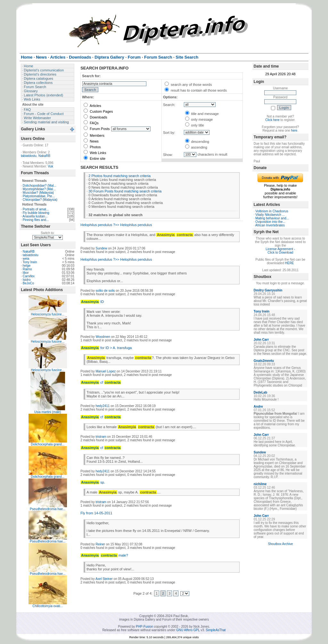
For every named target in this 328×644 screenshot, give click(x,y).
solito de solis (105, 291)
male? (104, 555)
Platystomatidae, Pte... (39, 196)
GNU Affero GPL (188, 630)
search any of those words (188, 85)
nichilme (260, 484)
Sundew (101, 248)
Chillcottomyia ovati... (47, 606)
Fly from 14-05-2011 (96, 513)
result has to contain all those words (196, 90)
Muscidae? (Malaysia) (38, 193)
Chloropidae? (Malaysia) (40, 200)
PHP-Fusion (144, 627)
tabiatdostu (29, 156)
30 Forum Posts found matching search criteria (125, 191)
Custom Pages (98, 111)
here (294, 130)
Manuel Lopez (106, 371)
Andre (258, 407)
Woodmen (103, 337)
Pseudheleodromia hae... (48, 509)
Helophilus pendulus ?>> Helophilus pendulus (116, 225)
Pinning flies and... (36, 220)
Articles (92, 106)
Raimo (27, 269)
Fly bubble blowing (36, 213)
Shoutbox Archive (280, 544)
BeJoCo (29, 283)
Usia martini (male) (48, 412)
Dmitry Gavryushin (268, 290)
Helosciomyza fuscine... (48, 314)
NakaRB (44, 156)
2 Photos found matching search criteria (119, 176)
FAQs (91, 123)
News (91, 141)
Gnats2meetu (264, 361)
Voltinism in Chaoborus (272, 211)
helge (27, 266)
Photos (92, 147)
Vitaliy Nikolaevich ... (270, 215)
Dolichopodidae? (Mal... (40, 186)
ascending (196, 147)
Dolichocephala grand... (48, 444)
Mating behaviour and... (272, 218)
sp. (93, 482)
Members (94, 135)
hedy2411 (102, 406)
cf (101, 382)
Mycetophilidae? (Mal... (39, 189)
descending (197, 142)
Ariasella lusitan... (35, 216)
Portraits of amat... (36, 209)
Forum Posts (97, 129)
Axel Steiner (104, 579)
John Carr (261, 340)
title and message (202, 114)
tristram (101, 437)
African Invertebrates (270, 225)
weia (26, 259)
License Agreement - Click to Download (280, 251)
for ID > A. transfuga (106, 348)
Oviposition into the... (270, 222)
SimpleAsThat (216, 630)
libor (26, 273)
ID (92, 302)
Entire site (94, 159)
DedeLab (260, 392)
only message (199, 119)
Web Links (95, 153)
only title (195, 125)
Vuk (50, 166)
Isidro (27, 280)
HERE (290, 263)
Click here (272, 120)
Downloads (95, 117)
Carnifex (29, 276)
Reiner (100, 544)
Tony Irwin (30, 262)
